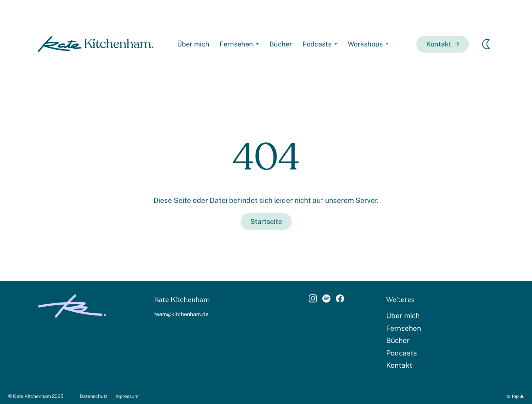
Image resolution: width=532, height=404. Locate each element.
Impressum (126, 396)
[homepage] (96, 44)
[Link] (313, 300)
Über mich (193, 44)
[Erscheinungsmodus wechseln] (486, 44)
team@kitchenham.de (181, 314)
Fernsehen (236, 44)
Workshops (365, 44)
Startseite (266, 222)
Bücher (281, 44)
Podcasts (317, 44)
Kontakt (443, 44)
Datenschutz (94, 396)
